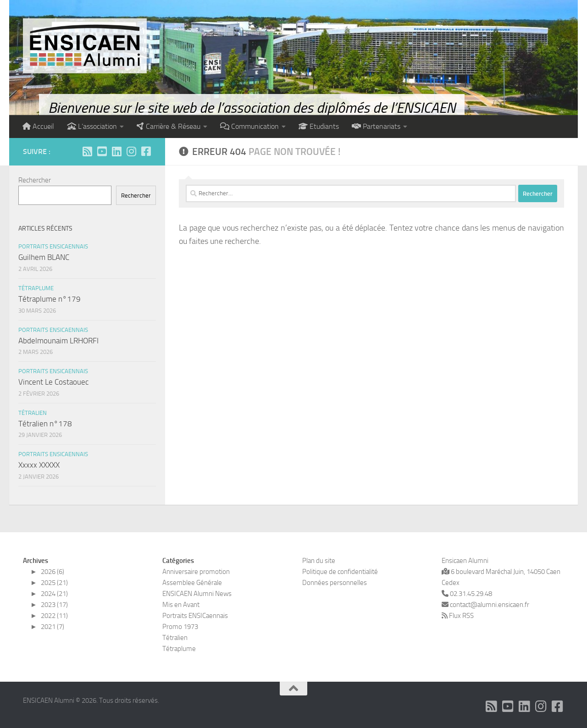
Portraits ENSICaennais (53, 246)
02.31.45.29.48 (467, 594)
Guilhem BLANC (44, 257)
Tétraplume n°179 (50, 299)
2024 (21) (54, 594)
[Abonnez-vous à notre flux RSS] (87, 151)
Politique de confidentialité (340, 572)
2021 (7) (53, 627)
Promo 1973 (180, 627)
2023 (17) (54, 605)
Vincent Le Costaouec (53, 382)
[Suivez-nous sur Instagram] (131, 151)
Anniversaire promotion (196, 572)
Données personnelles (335, 583)
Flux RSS (461, 616)
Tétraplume (36, 288)
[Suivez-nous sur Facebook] (146, 151)
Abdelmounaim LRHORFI (58, 341)
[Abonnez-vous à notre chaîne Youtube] (102, 151)
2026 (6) (53, 572)
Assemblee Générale (192, 583)
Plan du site (319, 561)
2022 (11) (54, 616)
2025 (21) (54, 583)
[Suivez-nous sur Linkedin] (116, 151)
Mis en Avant (181, 605)
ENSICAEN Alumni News (197, 594)
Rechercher (35, 180)
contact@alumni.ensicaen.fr (489, 605)
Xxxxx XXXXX (39, 465)
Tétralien (33, 413)
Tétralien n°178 (45, 424)
